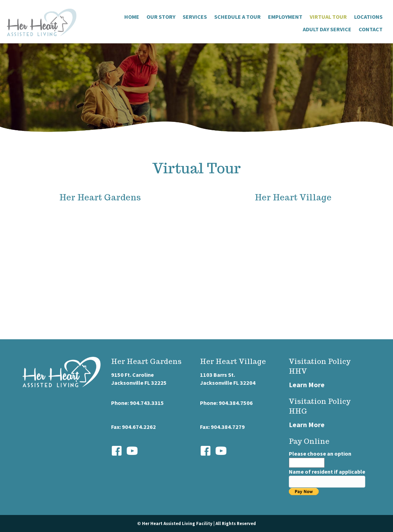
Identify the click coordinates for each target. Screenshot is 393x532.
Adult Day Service (327, 29)
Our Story (161, 17)
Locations (368, 17)
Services (195, 17)
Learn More (307, 385)
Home (132, 17)
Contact (371, 29)
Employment (285, 17)
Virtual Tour (328, 17)
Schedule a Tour (237, 17)
